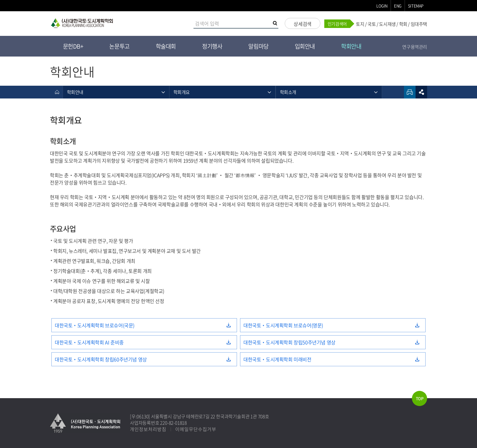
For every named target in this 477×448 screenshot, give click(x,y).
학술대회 (166, 46)
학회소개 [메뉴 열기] (288, 92)
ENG (398, 6)
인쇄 (410, 92)
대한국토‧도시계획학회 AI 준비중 (89, 342)
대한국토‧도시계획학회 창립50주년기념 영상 (289, 342)
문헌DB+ (73, 46)
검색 (276, 24)
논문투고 (119, 46)
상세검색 (302, 24)
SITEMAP (416, 6)
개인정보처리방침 (148, 429)
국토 (372, 24)
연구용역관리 (415, 47)
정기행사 (212, 46)
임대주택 (419, 24)
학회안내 (351, 46)
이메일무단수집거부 (196, 429)
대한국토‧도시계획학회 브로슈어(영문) (283, 325)
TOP (420, 398)
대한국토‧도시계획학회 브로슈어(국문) (95, 325)
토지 (360, 24)
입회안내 (305, 46)
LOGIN (382, 6)
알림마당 (258, 46)
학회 (403, 24)
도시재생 (387, 24)
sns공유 (421, 92)
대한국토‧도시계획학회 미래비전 (277, 359)
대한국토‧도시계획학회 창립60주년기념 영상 (101, 359)
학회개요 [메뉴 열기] (181, 92)
